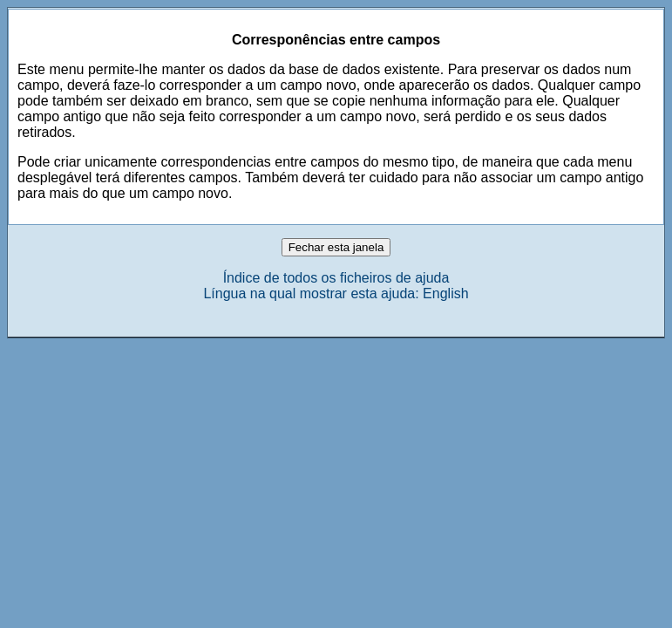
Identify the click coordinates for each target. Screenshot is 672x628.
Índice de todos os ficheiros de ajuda (336, 278)
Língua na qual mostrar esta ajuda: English (336, 294)
